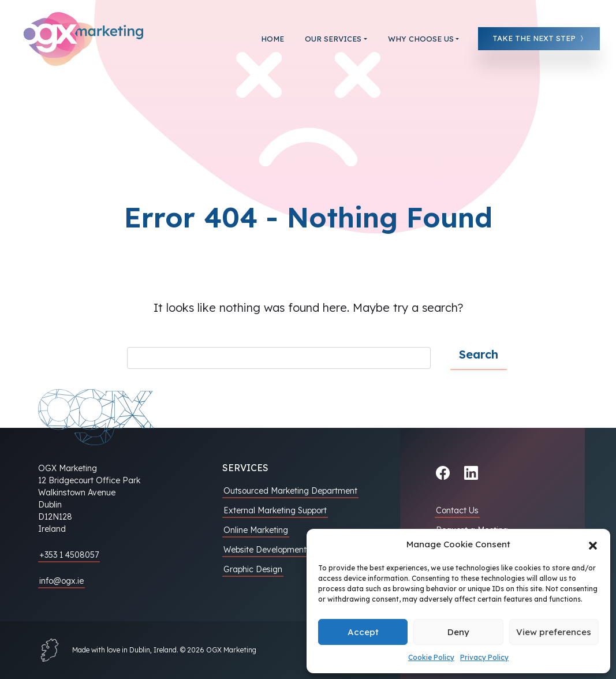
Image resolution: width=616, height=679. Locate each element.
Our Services (333, 39)
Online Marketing (256, 530)
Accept (363, 632)
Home (272, 39)
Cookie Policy (431, 657)
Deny (458, 632)
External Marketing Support (275, 510)
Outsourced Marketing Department (290, 491)
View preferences (554, 632)
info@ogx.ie (61, 581)
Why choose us (421, 39)
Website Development (265, 550)
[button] (593, 544)
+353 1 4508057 (69, 555)
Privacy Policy (484, 657)
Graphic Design (253, 569)
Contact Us (457, 510)
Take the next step (539, 38)
